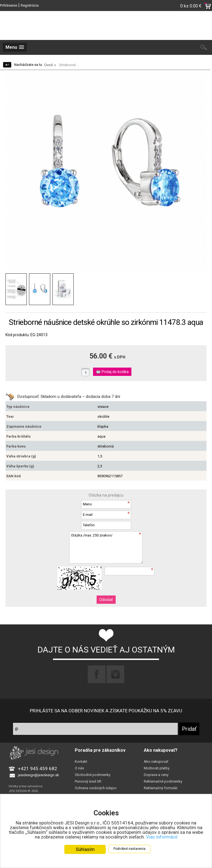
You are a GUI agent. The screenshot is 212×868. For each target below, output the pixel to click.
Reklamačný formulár (161, 788)
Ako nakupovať (156, 761)
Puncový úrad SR (88, 781)
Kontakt (81, 761)
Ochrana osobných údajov (96, 788)
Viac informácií (162, 837)
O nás (79, 768)
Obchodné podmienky (93, 775)
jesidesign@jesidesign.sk (39, 775)
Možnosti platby (157, 768)
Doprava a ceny (156, 775)
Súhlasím (85, 849)
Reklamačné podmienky (163, 781)
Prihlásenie (9, 5)
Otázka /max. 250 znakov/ (106, 547)
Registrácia (30, 5)
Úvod (48, 65)
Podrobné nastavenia (129, 849)
